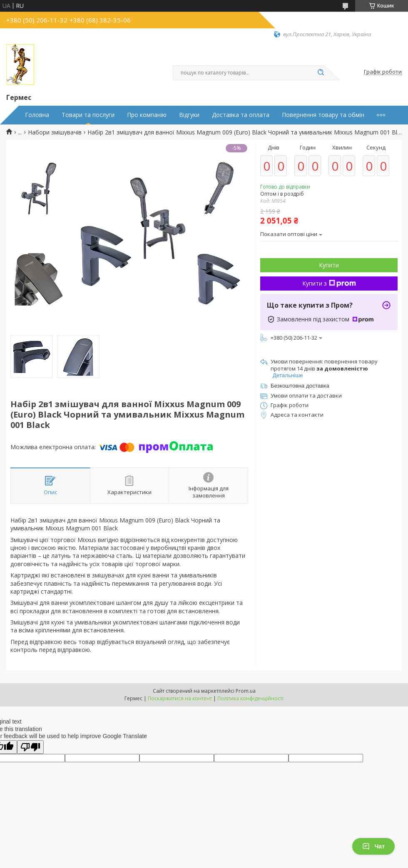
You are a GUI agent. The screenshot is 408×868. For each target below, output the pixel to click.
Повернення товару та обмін (323, 115)
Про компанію (147, 115)
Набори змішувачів (55, 132)
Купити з (329, 283)
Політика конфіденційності (250, 698)
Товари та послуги (88, 115)
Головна (37, 115)
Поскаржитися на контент (180, 698)
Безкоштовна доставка (300, 386)
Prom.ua (246, 691)
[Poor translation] (30, 747)
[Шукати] (321, 73)
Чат (373, 846)
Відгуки (189, 115)
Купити (329, 265)
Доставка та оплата (241, 115)
